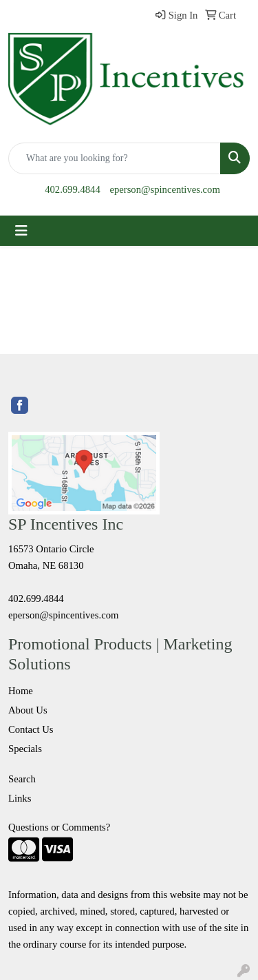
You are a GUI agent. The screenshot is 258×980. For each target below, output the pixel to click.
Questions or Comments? (59, 827)
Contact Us (31, 729)
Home (21, 691)
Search (22, 779)
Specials (25, 749)
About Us (28, 710)
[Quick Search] (115, 158)
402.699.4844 (73, 189)
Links (20, 798)
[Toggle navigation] (21, 231)
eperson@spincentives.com (164, 189)
